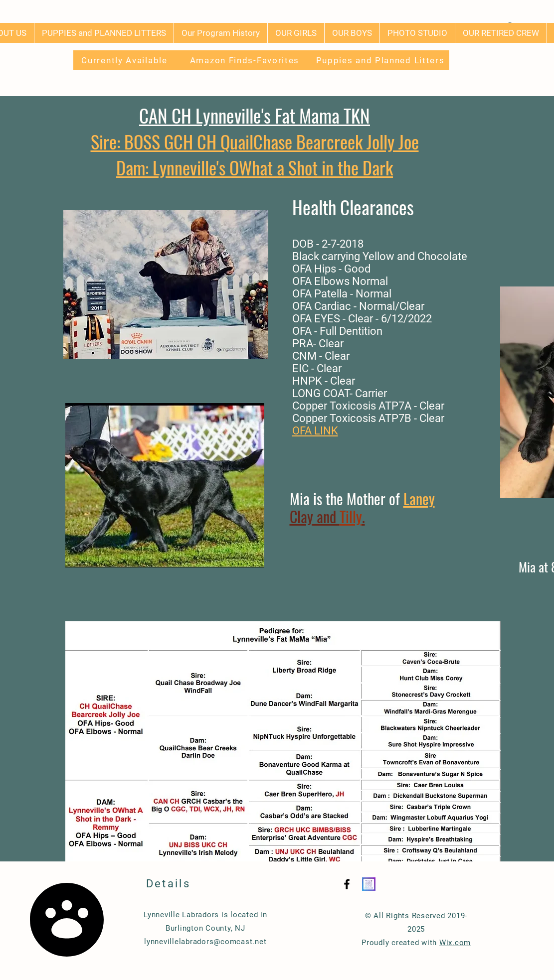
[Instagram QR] (369, 884)
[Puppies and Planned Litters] (381, 60)
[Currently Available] (126, 60)
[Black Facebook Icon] (347, 884)
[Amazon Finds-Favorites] (246, 60)
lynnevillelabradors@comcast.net (205, 942)
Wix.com (455, 943)
